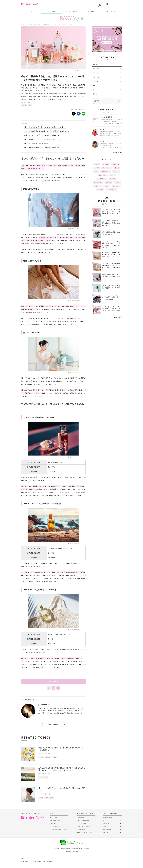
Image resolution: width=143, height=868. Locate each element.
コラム (95, 90)
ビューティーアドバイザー (58, 829)
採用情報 (87, 848)
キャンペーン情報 (71, 11)
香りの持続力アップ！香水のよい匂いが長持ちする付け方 (45, 127)
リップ (113, 175)
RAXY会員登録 (108, 818)
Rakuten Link (107, 829)
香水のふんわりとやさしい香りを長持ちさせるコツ (43, 139)
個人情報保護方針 (66, 848)
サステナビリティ (49, 862)
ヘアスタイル (102, 179)
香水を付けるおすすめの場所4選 (36, 143)
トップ (31, 11)
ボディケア (96, 77)
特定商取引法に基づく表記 (84, 832)
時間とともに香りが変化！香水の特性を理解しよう (43, 135)
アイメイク (96, 73)
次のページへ (53, 681)
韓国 (96, 171)
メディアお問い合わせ (83, 820)
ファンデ (106, 186)
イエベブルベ (98, 182)
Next (82, 692)
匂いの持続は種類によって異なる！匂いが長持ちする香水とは (47, 131)
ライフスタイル (43, 777)
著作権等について (77, 848)
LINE (105, 826)
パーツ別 (109, 182)
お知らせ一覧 (80, 818)
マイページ (53, 824)
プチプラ (113, 179)
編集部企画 (116, 164)
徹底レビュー (103, 175)
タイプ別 (100, 190)
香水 (30, 105)
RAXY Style (51, 11)
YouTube (106, 832)
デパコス (97, 186)
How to (24, 105)
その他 (28, 103)
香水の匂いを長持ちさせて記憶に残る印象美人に (42, 147)
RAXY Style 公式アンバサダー (103, 168)
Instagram (106, 824)
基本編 (117, 168)
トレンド (116, 171)
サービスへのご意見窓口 (84, 826)
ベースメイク (97, 69)
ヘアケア (95, 81)
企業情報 (56, 848)
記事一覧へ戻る (53, 724)
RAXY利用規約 (81, 829)
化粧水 (117, 182)
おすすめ (48, 757)
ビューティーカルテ (56, 826)
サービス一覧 (25, 862)
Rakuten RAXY (30, 5)
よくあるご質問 (112, 11)
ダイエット (116, 186)
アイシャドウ (106, 171)
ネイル (95, 85)
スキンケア (96, 64)
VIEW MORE (117, 152)
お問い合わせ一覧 (36, 862)
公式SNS (91, 11)
